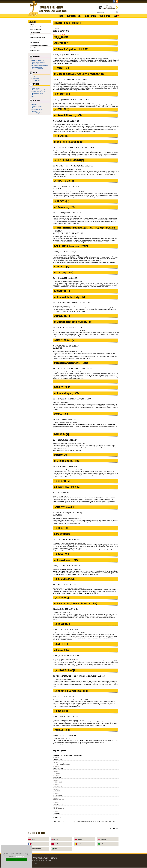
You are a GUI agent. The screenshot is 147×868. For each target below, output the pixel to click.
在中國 (56, 844)
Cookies (35, 863)
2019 (83, 821)
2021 (75, 821)
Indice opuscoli (36, 88)
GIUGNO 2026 (57, 786)
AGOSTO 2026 (58, 795)
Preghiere (35, 105)
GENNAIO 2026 (58, 760)
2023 (67, 821)
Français (34, 844)
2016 (94, 821)
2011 (114, 821)
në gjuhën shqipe (36, 849)
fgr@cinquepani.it (47, 860)
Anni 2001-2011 (37, 79)
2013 (106, 821)
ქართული (103, 839)
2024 (63, 821)
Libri (33, 97)
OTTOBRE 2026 (58, 804)
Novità (115, 16)
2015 (98, 821)
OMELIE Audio (36, 80)
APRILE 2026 (57, 778)
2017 (90, 821)
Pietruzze (35, 95)
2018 (86, 821)
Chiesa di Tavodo (105, 16)
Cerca (117, 12)
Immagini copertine (36, 48)
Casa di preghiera (90, 16)
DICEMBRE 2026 (58, 813)
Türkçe (33, 839)
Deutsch (80, 839)
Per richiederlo (35, 43)
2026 (55, 821)
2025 (59, 821)
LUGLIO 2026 (57, 791)
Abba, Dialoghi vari (37, 113)
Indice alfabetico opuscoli (39, 90)
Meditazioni (35, 111)
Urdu (56, 849)
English (56, 839)
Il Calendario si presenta (37, 40)
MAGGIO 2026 (58, 782)
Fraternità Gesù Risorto (74, 16)
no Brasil (103, 844)
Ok (17, 860)
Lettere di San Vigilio (37, 93)
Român (79, 844)
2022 (71, 821)
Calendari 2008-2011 (36, 50)
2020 (79, 821)
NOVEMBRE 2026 (59, 809)
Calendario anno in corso (38, 37)
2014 (102, 821)
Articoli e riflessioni (37, 110)
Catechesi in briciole (37, 106)
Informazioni (20, 857)
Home (61, 16)
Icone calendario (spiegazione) (39, 45)
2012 (110, 821)
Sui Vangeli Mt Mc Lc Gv (38, 92)
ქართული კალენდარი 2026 (62, 764)
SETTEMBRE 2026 (59, 800)
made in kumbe (115, 857)
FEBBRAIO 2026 (58, 769)
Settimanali (35, 77)
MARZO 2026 (57, 773)
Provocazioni (36, 108)
